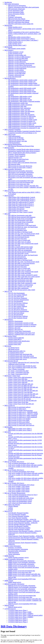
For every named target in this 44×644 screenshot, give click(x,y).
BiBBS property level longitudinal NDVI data (22, 579)
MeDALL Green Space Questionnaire (19, 331)
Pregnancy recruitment (15, 548)
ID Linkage (12, 15)
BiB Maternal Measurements (13, 144)
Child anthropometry (14, 136)
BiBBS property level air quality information (22, 566)
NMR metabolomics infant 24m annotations (21, 115)
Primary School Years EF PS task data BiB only (22, 400)
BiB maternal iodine (14, 164)
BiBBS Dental (9, 581)
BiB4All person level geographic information (22, 586)
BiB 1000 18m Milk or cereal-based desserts (21, 263)
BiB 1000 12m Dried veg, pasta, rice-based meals (23, 227)
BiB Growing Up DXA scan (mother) (19, 419)
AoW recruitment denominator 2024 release (21, 472)
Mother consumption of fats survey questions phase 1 (24, 32)
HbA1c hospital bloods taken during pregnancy (22, 153)
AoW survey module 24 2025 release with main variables (25, 465)
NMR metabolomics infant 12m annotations (21, 111)
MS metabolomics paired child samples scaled (22, 88)
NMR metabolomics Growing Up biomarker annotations (25, 126)
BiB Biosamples (9, 148)
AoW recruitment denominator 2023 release (21, 485)
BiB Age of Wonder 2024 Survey (14, 470)
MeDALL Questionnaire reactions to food (21, 323)
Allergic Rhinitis (13, 506)
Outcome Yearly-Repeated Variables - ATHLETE (23, 523)
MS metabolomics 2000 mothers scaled (20, 96)
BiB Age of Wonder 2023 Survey (14, 483)
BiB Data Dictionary (14, 626)
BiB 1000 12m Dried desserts (17, 229)
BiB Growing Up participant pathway (19, 407)
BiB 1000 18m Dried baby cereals (18, 253)
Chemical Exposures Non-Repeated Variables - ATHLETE (26, 538)
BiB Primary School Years (12, 376)
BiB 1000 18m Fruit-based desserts (19, 265)
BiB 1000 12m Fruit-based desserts (19, 237)
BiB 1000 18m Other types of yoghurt (20, 270)
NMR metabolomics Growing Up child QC (21, 118)
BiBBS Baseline (9, 556)
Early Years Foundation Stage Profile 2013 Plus (22, 367)
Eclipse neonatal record (15, 53)
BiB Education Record (11, 361)
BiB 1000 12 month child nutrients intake (21, 247)
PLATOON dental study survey (18, 359)
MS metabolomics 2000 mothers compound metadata (24, 101)
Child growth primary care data (18, 141)
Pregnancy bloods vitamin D (17, 156)
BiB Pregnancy (9, 50)
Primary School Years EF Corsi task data (20, 392)
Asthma (11, 508)
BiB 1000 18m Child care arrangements (20, 250)
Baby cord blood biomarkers (17, 161)
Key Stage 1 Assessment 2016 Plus (19, 372)
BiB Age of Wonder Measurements (15, 493)
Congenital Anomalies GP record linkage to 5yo (22, 133)
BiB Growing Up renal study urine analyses (21, 425)
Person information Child (16, 11)
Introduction (8, 2)
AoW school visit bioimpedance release (20, 501)
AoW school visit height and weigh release (21, 498)
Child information (14, 553)
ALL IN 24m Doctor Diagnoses (18, 310)
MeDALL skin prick (14, 328)
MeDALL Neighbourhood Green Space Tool (21, 333)
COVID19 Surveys (10, 609)
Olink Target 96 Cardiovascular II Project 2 (21, 206)
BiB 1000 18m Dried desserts (17, 257)
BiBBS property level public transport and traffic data (24, 574)
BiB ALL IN (8, 291)
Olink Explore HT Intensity (16, 209)
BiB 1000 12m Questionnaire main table (20, 220)
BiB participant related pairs (17, 9)
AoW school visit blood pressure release (20, 500)
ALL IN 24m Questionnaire (16, 305)
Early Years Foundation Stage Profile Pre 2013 (22, 366)
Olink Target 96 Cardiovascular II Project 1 (21, 204)
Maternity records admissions (17, 62)
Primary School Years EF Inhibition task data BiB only (25, 397)
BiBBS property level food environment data (22, 571)
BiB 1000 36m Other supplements (18, 288)
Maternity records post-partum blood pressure (22, 67)
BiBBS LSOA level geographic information (21, 564)
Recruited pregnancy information (18, 549)
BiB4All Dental (9, 605)
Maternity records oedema (16, 70)
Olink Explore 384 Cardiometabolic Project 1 (22, 199)
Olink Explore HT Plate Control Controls (20, 212)
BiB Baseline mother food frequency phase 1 (22, 39)
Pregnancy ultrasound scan (16, 75)
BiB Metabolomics (10, 78)
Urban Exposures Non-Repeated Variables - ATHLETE (25, 531)
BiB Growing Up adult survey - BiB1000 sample (23, 412)
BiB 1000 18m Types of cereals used (19, 268)
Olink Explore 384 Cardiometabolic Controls (22, 197)
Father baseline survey (15, 44)
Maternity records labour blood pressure (20, 65)
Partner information (14, 554)
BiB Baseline (8, 25)
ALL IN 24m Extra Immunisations (19, 311)
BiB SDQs (8, 432)
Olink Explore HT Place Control (18, 210)
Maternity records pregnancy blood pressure (21, 63)
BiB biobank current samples (17, 49)
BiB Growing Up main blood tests (18, 159)
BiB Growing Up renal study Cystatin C (20, 167)
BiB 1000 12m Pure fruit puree (17, 239)
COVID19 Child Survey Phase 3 (18, 622)
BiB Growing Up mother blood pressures (20, 410)
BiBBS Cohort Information (13, 546)
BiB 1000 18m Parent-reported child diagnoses (22, 252)
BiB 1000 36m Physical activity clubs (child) (22, 290)
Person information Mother (16, 14)
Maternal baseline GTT (15, 158)
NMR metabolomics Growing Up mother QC (22, 121)
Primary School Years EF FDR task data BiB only (23, 391)
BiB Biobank (8, 47)
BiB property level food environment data (21, 182)
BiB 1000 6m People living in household (20, 219)
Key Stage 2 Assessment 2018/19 (18, 374)
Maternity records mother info (17, 55)
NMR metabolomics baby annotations (19, 108)
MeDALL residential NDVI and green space (21, 334)
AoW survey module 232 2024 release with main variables (26, 478)
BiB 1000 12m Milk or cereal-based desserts (21, 235)
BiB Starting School (10, 336)
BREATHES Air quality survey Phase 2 (20, 430)
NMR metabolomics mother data (18, 103)
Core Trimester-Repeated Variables (19, 516)
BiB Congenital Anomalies (12, 129)
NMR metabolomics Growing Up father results (22, 123)
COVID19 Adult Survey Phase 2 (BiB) (20, 612)
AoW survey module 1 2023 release (19, 486)
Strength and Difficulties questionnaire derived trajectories (26, 453)
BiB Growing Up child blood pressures (20, 424)
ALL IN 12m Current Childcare (18, 295)
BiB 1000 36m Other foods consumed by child (22, 283)
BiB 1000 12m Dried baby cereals (18, 224)
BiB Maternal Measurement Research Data (21, 146)
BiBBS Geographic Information (14, 559)
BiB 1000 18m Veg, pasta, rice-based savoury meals (24, 262)
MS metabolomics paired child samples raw (21, 90)
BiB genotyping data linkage (17, 19)
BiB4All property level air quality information (22, 591)
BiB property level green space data (19, 184)
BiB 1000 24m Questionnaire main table (20, 280)
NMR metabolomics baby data (17, 106)
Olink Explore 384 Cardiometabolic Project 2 (22, 201)
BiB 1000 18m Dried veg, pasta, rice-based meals (23, 255)
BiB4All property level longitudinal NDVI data (22, 604)
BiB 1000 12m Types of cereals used (19, 240)
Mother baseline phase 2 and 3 (17, 45)
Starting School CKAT (15, 343)
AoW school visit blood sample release (20, 503)
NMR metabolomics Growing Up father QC (21, 125)
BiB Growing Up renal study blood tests (20, 166)
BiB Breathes (8, 427)
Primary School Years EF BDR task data (20, 386)
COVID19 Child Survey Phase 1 (18, 619)
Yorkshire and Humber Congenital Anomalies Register (24, 131)
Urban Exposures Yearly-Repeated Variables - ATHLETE (25, 536)
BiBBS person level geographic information (21, 561)
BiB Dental (8, 346)
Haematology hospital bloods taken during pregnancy (24, 151)
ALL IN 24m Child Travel (16, 308)
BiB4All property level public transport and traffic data (25, 599)
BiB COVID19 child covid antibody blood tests (22, 163)
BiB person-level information (17, 6)
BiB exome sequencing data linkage (19, 20)
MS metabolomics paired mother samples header (23, 83)
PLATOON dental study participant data (20, 354)
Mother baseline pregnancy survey (18, 557)
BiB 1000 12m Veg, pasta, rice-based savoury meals (24, 234)
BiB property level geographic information (21, 172)
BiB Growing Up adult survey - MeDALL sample (23, 414)
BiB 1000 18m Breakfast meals (18, 258)
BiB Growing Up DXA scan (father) (19, 422)
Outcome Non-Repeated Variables (18, 526)
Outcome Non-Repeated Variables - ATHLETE (22, 519)
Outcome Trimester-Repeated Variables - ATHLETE (24, 521)
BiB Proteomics (9, 196)
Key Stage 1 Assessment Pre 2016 (18, 371)
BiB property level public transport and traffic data (23, 186)
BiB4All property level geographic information (22, 587)
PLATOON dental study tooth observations (21, 356)
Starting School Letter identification (19, 341)
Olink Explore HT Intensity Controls (19, 207)
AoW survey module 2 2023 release (19, 488)
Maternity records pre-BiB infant (18, 58)
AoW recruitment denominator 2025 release (21, 463)
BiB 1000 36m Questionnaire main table (20, 282)
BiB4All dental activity (15, 607)
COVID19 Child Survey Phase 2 (18, 620)
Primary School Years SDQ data (18, 379)
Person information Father (16, 12)
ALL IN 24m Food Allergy (16, 313)
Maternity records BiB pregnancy (18, 60)
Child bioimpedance (14, 143)
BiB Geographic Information (13, 169)
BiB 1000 (7, 214)
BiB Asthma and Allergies (12, 505)
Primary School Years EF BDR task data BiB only (23, 387)
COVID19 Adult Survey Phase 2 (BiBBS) (21, 614)
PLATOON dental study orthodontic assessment (22, 358)
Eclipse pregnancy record (16, 52)
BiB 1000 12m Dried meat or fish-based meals (22, 225)
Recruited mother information (17, 551)
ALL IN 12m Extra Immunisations (19, 300)
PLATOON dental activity (16, 353)
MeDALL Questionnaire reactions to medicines (22, 324)
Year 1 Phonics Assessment (16, 369)
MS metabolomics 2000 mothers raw (19, 98)
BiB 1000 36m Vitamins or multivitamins (21, 285)
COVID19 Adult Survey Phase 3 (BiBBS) (21, 617)
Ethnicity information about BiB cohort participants (24, 7)
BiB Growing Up (10, 405)
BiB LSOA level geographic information (20, 174)
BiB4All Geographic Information (14, 584)
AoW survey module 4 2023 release (19, 491)
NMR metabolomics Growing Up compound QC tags (24, 128)
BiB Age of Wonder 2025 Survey (14, 462)
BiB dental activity (14, 349)
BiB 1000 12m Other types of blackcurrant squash (23, 244)
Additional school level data (17, 364)
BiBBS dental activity (15, 582)
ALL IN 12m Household (15, 301)
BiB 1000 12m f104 (14, 245)
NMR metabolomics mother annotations (20, 105)
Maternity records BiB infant (17, 73)
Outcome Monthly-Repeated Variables (20, 524)
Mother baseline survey (15, 27)
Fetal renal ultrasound (15, 77)
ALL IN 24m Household (15, 315)
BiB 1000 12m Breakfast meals (18, 230)
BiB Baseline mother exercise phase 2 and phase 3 (23, 40)
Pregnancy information (15, 17)
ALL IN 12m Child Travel (16, 296)
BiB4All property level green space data (20, 597)
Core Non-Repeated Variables (17, 515)
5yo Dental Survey (14, 348)
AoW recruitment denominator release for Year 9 (23, 495)
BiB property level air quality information (21, 176)
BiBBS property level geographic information (22, 562)
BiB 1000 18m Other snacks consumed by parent (23, 275)
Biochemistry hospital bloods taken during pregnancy (24, 149)
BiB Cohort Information (12, 4)
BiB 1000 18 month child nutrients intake (21, 278)
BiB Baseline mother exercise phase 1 (19, 37)
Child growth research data (16, 139)
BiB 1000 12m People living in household (21, 222)
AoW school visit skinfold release (18, 496)
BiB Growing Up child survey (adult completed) (23, 415)
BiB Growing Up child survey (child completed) (23, 417)
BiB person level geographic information (20, 171)
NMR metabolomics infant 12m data (19, 110)
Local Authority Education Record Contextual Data (23, 362)
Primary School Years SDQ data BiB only (21, 381)
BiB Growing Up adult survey (17, 409)
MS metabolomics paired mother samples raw (22, 82)
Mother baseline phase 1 (15, 42)
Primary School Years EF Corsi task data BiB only (23, 394)
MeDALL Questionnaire (15, 321)
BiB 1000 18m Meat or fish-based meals (20, 260)
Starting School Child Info (16, 338)
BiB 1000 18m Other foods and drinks (20, 273)
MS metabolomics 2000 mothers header (20, 100)
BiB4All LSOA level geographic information (22, 589)
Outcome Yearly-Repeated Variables (19, 529)
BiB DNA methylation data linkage (19, 22)
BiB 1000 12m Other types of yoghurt (20, 242)
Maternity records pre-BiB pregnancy (19, 57)
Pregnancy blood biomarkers (17, 154)
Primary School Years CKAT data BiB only (21, 404)
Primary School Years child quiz (18, 382)
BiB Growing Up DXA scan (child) (19, 420)
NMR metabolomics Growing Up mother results (23, 120)
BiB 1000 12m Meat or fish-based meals (20, 232)
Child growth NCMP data (16, 138)
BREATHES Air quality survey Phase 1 (20, 429)
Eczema (11, 510)
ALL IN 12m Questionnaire (16, 293)
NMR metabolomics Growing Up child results (22, 116)
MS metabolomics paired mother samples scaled (23, 80)
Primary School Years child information (20, 377)
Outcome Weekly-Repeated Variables (19, 528)
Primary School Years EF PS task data (20, 399)
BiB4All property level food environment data (22, 595)
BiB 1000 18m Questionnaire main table (20, 248)
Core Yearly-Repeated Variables (18, 518)
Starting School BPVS (15, 339)
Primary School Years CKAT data (18, 402)
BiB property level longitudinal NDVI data (21, 181)
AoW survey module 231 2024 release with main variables (26, 473)
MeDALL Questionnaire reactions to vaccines (22, 326)
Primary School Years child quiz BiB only (21, 384)
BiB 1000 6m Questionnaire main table (20, 215)
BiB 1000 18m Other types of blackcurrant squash (23, 272)
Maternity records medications (17, 68)
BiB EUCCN (8, 511)
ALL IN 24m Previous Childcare (18, 316)
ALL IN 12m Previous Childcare (18, 303)
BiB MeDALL (9, 320)
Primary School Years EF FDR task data (20, 389)
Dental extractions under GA (17, 351)
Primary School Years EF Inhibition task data (22, 396)
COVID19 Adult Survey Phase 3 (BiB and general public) (25, 615)
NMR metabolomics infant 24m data (19, 113)
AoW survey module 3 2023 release (19, 490)
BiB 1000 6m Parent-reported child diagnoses (22, 217)
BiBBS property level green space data (20, 572)
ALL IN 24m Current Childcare (18, 306)
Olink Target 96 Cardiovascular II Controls (21, 202)
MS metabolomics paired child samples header (22, 91)
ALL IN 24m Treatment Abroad (18, 318)
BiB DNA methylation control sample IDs (21, 24)
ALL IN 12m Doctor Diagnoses (18, 298)
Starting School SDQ (14, 344)
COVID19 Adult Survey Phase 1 (18, 610)
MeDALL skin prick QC (15, 329)
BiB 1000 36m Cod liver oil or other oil (20, 286)
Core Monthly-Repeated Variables (18, 513)
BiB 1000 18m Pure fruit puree (17, 267)
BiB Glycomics (9, 191)
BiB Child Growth (10, 134)
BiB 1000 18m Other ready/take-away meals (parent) (24, 277)
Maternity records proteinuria (17, 72)
